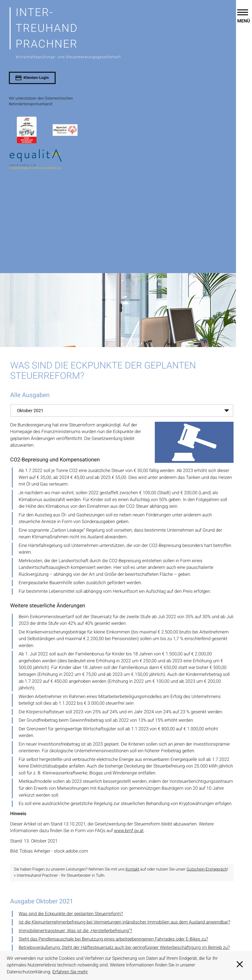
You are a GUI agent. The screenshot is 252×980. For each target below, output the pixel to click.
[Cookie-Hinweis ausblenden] (240, 965)
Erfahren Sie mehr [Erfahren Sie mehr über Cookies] (70, 972)
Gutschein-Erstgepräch (207, 869)
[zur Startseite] (129, 32)
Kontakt (132, 869)
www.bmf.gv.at (129, 831)
